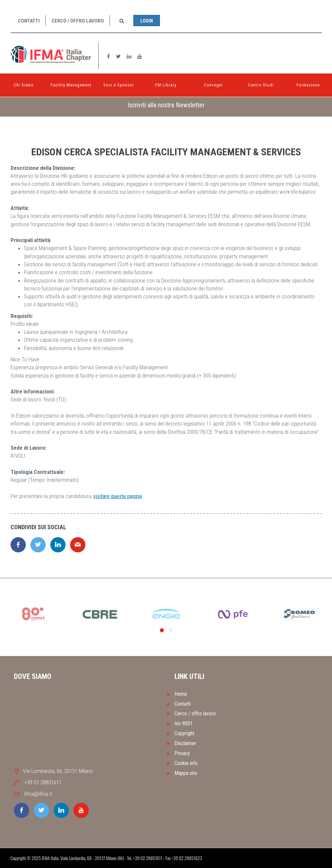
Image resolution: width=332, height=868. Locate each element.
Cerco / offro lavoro (78, 21)
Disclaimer (185, 743)
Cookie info (186, 763)
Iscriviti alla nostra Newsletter (166, 105)
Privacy (182, 753)
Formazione (308, 85)
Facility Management (71, 85)
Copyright (184, 733)
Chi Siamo (24, 85)
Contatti (29, 21)
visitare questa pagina (118, 496)
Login (147, 21)
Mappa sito (186, 773)
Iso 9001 (184, 723)
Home (181, 694)
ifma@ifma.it (38, 794)
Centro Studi (261, 85)
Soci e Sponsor (119, 85)
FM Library (166, 85)
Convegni (213, 85)
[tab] (166, 105)
